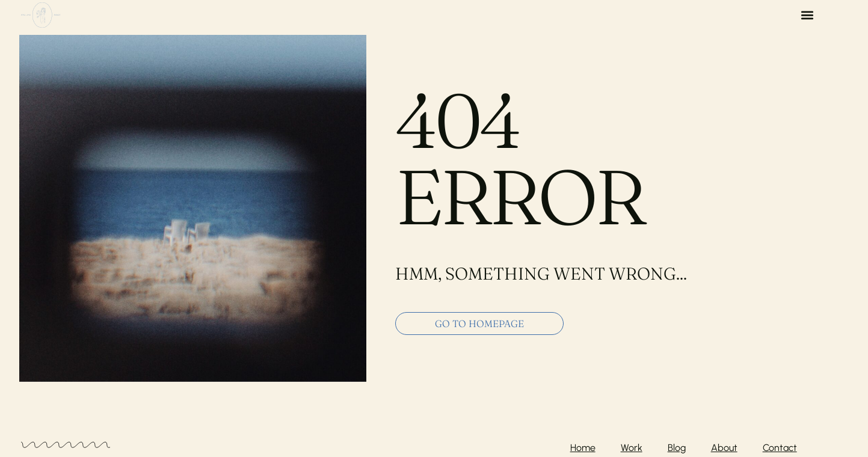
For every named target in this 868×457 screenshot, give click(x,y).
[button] (807, 15)
